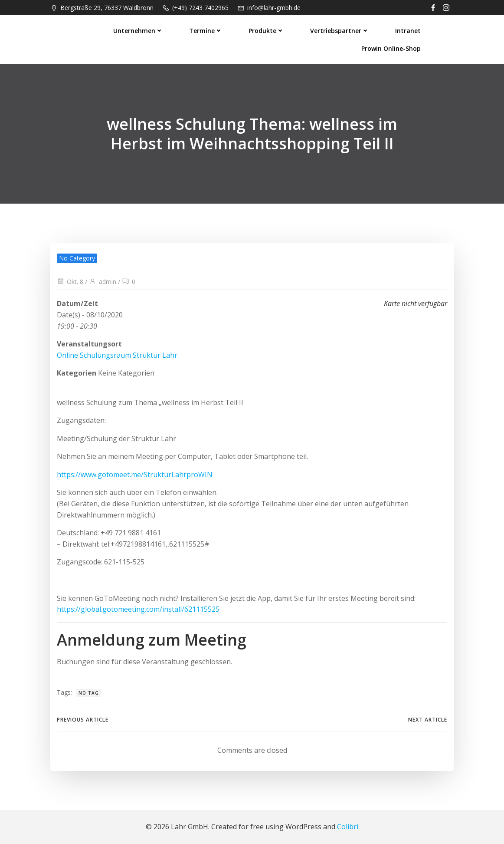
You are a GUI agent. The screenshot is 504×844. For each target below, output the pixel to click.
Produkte (266, 31)
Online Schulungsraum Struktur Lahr (117, 355)
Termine (206, 31)
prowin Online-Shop (391, 48)
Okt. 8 (70, 282)
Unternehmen (138, 31)
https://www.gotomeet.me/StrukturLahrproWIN (135, 475)
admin (103, 282)
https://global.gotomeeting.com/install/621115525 (138, 609)
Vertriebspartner (340, 31)
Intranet (408, 31)
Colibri (348, 827)
